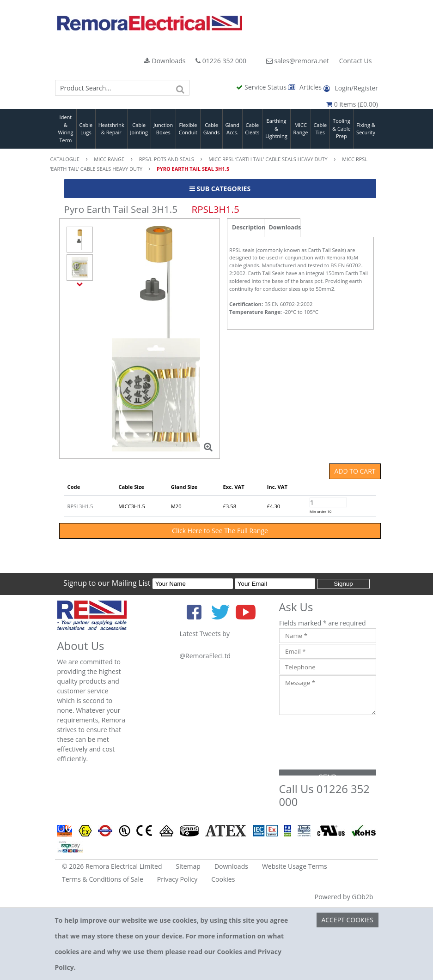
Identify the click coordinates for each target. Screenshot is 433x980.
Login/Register (351, 88)
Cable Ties (320, 129)
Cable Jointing (139, 129)
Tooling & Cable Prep (342, 128)
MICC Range (301, 129)
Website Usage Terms (295, 866)
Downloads (165, 61)
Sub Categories (220, 189)
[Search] (180, 88)
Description (248, 227)
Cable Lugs (86, 129)
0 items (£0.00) (352, 104)
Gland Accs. (232, 129)
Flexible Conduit (188, 129)
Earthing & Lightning (276, 128)
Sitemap (188, 866)
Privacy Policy (177, 879)
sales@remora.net (298, 61)
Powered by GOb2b (344, 897)
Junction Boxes (163, 129)
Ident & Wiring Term (65, 129)
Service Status (262, 87)
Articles (305, 87)
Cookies (223, 879)
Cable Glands (212, 129)
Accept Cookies (347, 920)
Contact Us (356, 61)
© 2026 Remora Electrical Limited (112, 866)
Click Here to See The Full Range (220, 531)
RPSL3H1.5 (80, 506)
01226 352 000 (221, 61)
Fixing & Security (366, 129)
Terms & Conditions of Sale (103, 879)
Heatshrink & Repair (111, 129)
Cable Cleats (252, 129)
